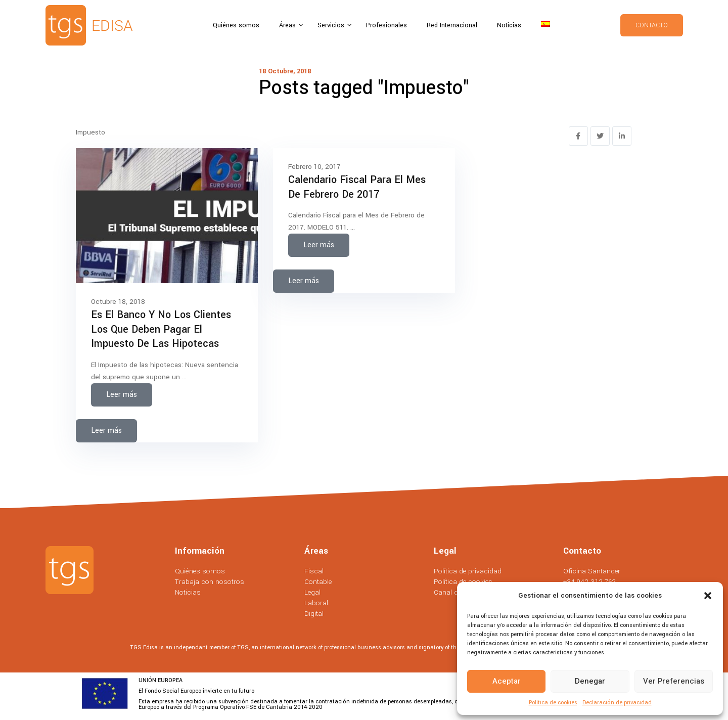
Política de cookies (553, 703)
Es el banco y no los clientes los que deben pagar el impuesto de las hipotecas (161, 329)
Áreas (288, 25)
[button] (708, 596)
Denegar (590, 681)
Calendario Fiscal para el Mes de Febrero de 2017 (357, 187)
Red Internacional (452, 25)
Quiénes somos (236, 25)
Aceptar (507, 681)
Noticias (509, 25)
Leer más (122, 395)
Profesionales (386, 25)
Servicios (332, 25)
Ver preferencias (674, 681)
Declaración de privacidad (617, 703)
